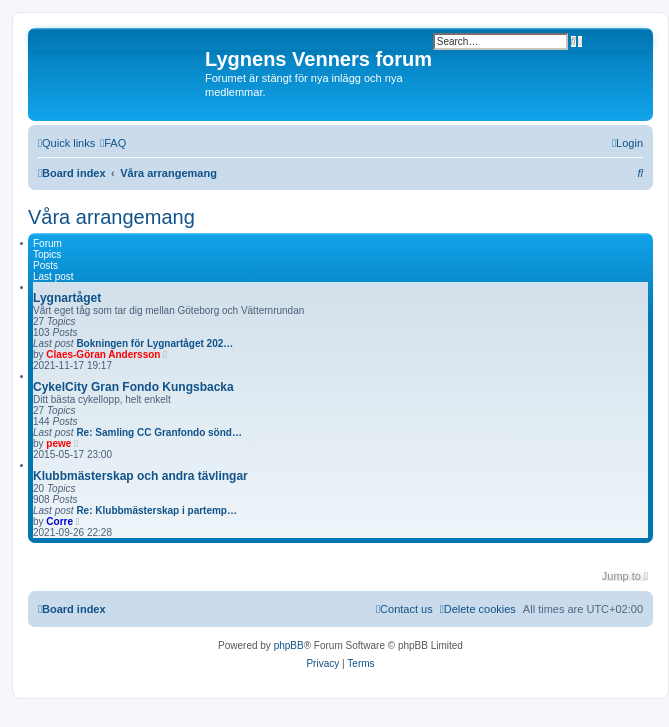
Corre (59, 521)
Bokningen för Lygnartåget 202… (154, 343)
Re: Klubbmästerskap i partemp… (156, 510)
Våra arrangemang (111, 217)
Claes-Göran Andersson (103, 354)
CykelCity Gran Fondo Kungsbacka (133, 387)
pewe (58, 443)
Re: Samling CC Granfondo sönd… (159, 432)
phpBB (289, 645)
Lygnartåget (67, 298)
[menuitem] (113, 143)
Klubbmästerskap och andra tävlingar (140, 476)
